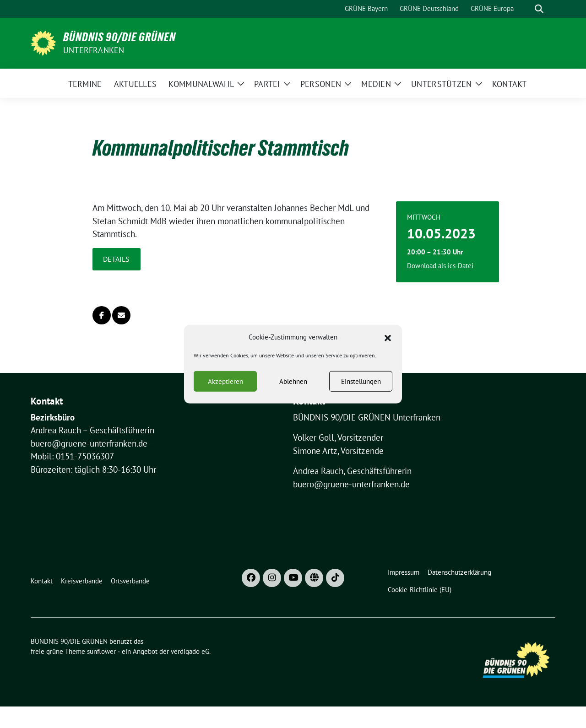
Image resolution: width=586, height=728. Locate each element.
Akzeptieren (225, 384)
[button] (388, 340)
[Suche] (526, 9)
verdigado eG (190, 651)
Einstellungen (361, 384)
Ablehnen (293, 384)
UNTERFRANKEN (94, 50)
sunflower (101, 651)
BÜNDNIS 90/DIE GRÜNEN (119, 37)
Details (116, 259)
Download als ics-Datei (440, 266)
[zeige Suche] (539, 9)
